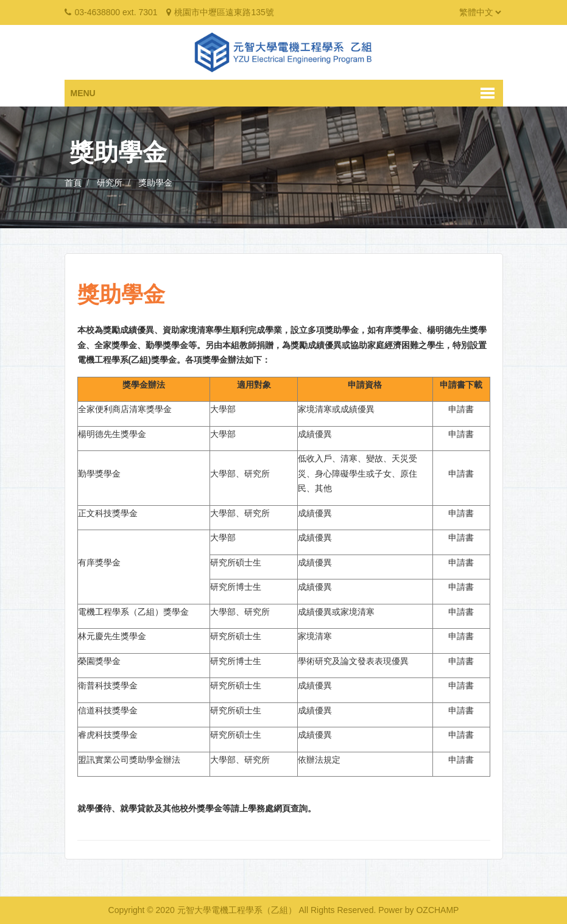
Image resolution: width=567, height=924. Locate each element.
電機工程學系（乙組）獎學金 (133, 612)
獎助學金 (155, 183)
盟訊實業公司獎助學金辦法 (129, 760)
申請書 (461, 409)
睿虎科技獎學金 (108, 735)
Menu (83, 93)
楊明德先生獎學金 (112, 434)
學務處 (261, 808)
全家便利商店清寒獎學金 (125, 409)
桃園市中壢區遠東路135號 (224, 12)
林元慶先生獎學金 (112, 636)
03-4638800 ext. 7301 (116, 12)
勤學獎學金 (99, 474)
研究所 (110, 183)
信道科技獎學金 (108, 710)
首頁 (73, 183)
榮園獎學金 (99, 661)
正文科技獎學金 (108, 513)
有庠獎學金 (99, 562)
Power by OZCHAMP (418, 910)
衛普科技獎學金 (108, 685)
